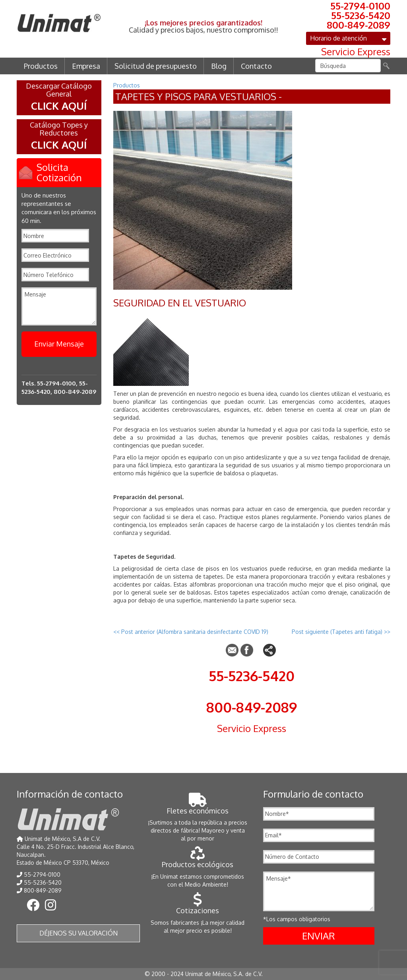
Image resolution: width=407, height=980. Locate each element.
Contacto (256, 66)
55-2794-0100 (360, 6)
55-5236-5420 (361, 15)
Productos (41, 66)
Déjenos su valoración (78, 933)
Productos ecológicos (198, 860)
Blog (219, 66)
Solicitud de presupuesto (156, 66)
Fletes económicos (198, 807)
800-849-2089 (359, 25)
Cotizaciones (198, 906)
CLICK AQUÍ (59, 106)
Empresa (86, 66)
